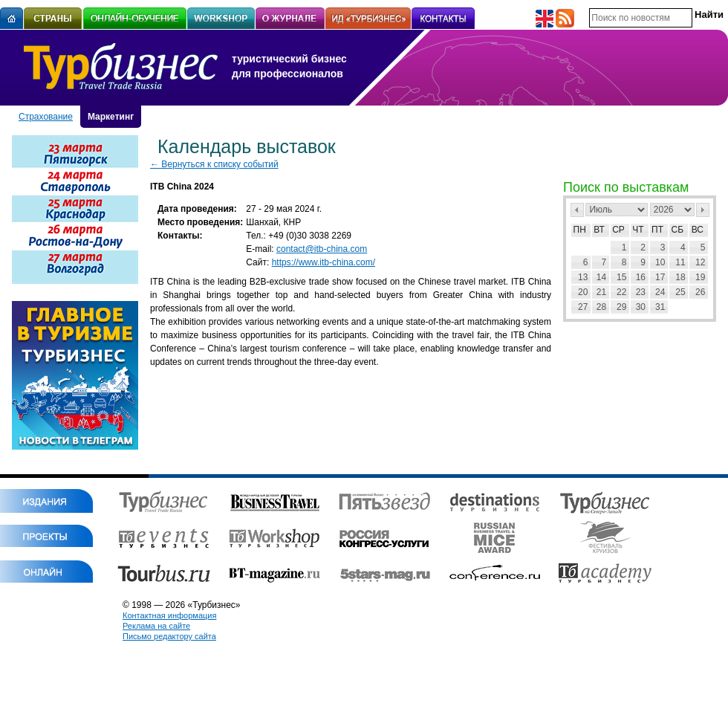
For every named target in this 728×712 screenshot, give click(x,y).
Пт (657, 230)
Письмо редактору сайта (169, 636)
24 (660, 292)
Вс (698, 230)
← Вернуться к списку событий (214, 164)
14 (601, 277)
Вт (599, 230)
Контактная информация (169, 615)
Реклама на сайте (156, 626)
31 (660, 307)
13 (583, 277)
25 (680, 292)
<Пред (577, 210)
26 (700, 292)
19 (700, 277)
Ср (618, 230)
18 (680, 277)
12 (700, 262)
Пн (580, 230)
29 (621, 307)
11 (680, 262)
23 (641, 292)
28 (601, 307)
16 (641, 277)
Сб (678, 230)
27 (583, 307)
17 (660, 277)
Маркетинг (111, 117)
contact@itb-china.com (322, 249)
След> (703, 210)
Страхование (46, 117)
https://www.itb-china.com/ (324, 262)
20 (583, 292)
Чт (638, 230)
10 (660, 262)
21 (601, 292)
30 (641, 307)
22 (621, 292)
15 (621, 277)
